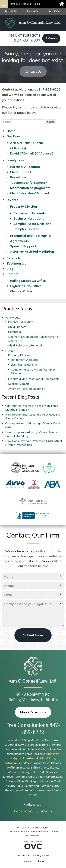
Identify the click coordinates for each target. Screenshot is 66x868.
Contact (12, 274)
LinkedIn (44, 811)
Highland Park (45, 758)
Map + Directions (33, 712)
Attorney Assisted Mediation (32, 251)
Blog (10, 269)
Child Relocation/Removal (29, 193)
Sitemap (41, 861)
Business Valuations (29, 218)
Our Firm (13, 136)
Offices (55, 11)
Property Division (23, 206)
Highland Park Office (26, 286)
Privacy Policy (41, 856)
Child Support (21, 172)
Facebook (23, 811)
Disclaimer (27, 861)
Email (33, 11)
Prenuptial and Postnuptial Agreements (34, 379)
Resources (23, 856)
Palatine (29, 758)
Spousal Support (23, 246)
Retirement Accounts (30, 213)
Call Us (11, 11)
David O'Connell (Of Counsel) (32, 153)
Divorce (12, 200)
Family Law (15, 160)
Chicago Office (21, 291)
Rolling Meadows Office (28, 281)
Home (11, 131)
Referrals (51, 38)
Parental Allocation (25, 167)
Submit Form (33, 635)
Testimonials (16, 263)
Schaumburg (14, 763)
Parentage (18, 177)
